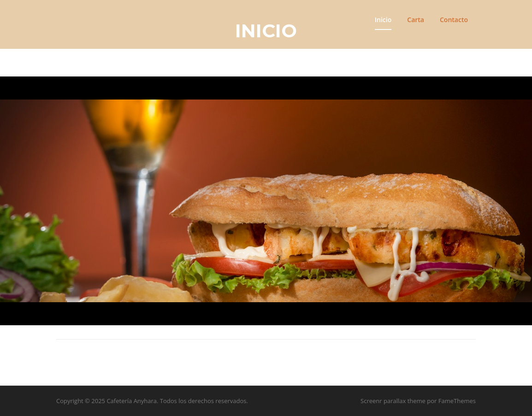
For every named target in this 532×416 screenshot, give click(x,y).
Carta (416, 20)
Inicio (383, 20)
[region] (266, 201)
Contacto (454, 20)
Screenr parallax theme (393, 401)
